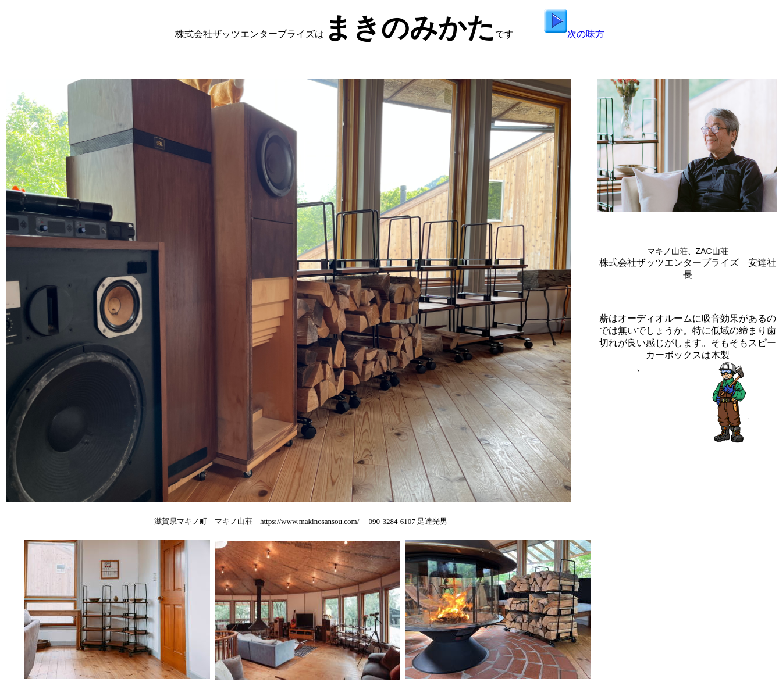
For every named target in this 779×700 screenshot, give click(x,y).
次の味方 (560, 34)
